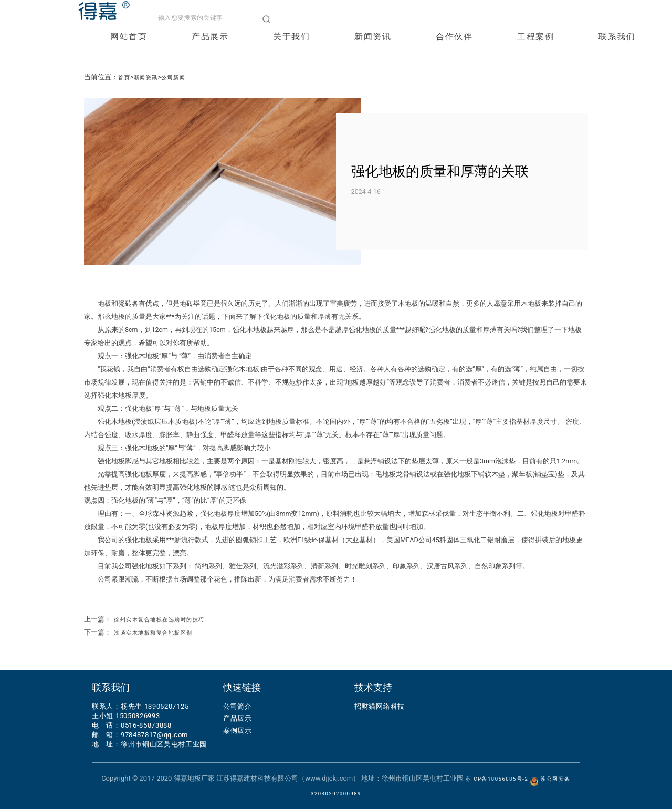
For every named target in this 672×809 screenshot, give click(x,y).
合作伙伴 (456, 50)
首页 (126, 77)
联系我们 (618, 50)
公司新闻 (186, 77)
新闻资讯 (374, 50)
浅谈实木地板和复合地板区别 (164, 632)
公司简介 (238, 706)
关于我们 (293, 50)
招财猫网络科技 (380, 706)
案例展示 (238, 730)
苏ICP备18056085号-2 (496, 778)
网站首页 (130, 50)
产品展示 (212, 50)
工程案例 (537, 50)
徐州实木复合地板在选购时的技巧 (171, 619)
